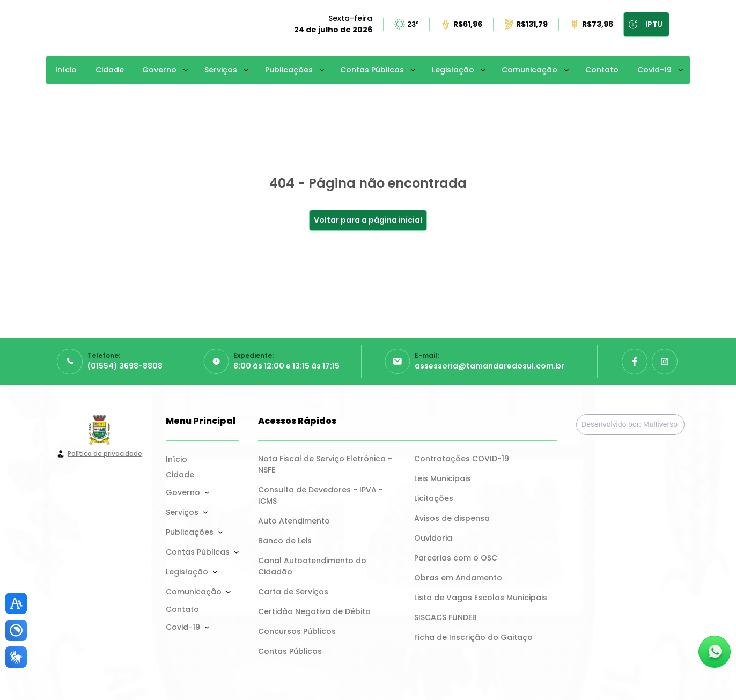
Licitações (434, 498)
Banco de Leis (285, 541)
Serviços (221, 70)
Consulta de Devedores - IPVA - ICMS (322, 495)
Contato (602, 70)
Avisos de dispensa (452, 518)
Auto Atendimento (294, 521)
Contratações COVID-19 (462, 459)
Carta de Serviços (293, 592)
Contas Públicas (372, 70)
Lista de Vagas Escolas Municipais (481, 598)
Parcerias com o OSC (456, 558)
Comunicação (529, 70)
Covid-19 (654, 70)
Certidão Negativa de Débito (314, 611)
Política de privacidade (105, 454)
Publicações (289, 70)
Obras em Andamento (458, 578)
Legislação (453, 70)
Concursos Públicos (297, 631)
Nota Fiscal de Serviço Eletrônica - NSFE (326, 464)
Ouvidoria (433, 538)
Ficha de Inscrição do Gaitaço (473, 637)
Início (66, 70)
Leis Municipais (443, 478)
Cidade (110, 70)
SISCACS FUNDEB (446, 617)
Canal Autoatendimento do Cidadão (313, 566)
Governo (159, 70)
